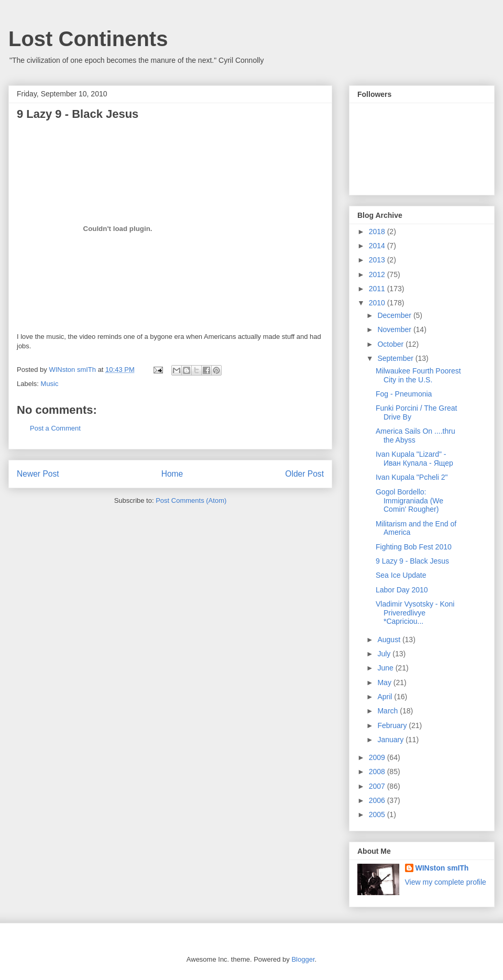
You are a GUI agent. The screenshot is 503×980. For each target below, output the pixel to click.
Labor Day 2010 (402, 590)
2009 (378, 757)
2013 (378, 260)
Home (172, 474)
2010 (378, 303)
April (386, 697)
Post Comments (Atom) (191, 500)
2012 (378, 274)
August (390, 640)
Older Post (304, 474)
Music (50, 384)
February (393, 725)
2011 (378, 289)
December (395, 315)
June (386, 668)
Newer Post (38, 474)
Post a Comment (55, 428)
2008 (378, 772)
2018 (378, 232)
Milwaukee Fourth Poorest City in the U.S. (418, 375)
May (385, 682)
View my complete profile (446, 882)
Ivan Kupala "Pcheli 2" (412, 477)
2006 (378, 800)
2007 (378, 786)
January (391, 740)
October (391, 344)
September (396, 358)
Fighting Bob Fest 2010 (414, 547)
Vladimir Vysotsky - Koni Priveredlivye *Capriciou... (415, 613)
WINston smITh (442, 868)
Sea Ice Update (401, 575)
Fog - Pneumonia (404, 394)
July (385, 654)
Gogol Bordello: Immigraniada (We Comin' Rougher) (409, 501)
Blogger (303, 959)
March (389, 711)
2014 (378, 246)
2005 (378, 814)
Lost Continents (88, 39)
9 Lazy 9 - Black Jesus (412, 561)
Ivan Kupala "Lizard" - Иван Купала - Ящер (414, 459)
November (395, 329)
